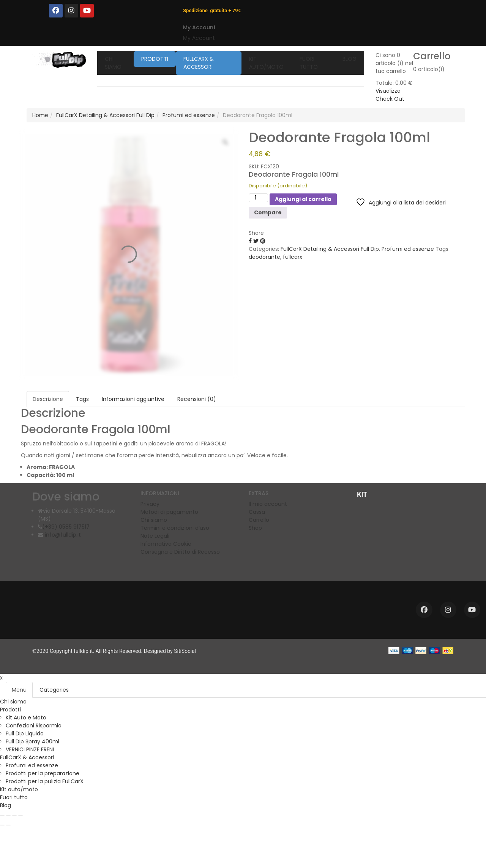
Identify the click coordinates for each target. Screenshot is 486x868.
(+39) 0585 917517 (66, 527)
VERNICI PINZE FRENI (30, 749)
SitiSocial (185, 651)
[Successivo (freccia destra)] (8, 825)
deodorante (264, 257)
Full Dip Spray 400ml (32, 741)
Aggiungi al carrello (303, 199)
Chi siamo (13, 702)
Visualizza (388, 91)
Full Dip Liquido (25, 733)
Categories (54, 690)
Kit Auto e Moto (26, 718)
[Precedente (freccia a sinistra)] (2, 825)
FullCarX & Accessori (27, 757)
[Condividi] (14, 815)
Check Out (390, 99)
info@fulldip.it (62, 535)
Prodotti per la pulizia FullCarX (45, 781)
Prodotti (10, 710)
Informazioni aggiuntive (133, 399)
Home (40, 115)
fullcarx (293, 257)
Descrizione (48, 399)
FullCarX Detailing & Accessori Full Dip (105, 115)
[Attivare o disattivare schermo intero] (8, 815)
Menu (19, 690)
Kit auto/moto (19, 789)
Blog (6, 805)
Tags (82, 399)
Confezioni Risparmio (34, 725)
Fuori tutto (14, 797)
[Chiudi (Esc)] (21, 815)
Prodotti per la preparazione (43, 773)
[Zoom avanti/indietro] (2, 815)
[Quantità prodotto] (258, 198)
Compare (268, 212)
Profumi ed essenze (189, 115)
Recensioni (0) (197, 399)
